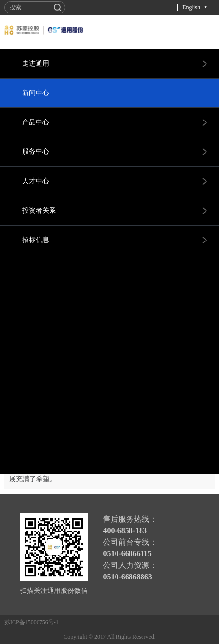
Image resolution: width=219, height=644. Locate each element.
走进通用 (36, 63)
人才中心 (36, 181)
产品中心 (36, 122)
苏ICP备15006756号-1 (32, 622)
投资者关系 (39, 210)
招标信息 (36, 240)
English (191, 7)
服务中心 (36, 152)
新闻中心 (36, 93)
